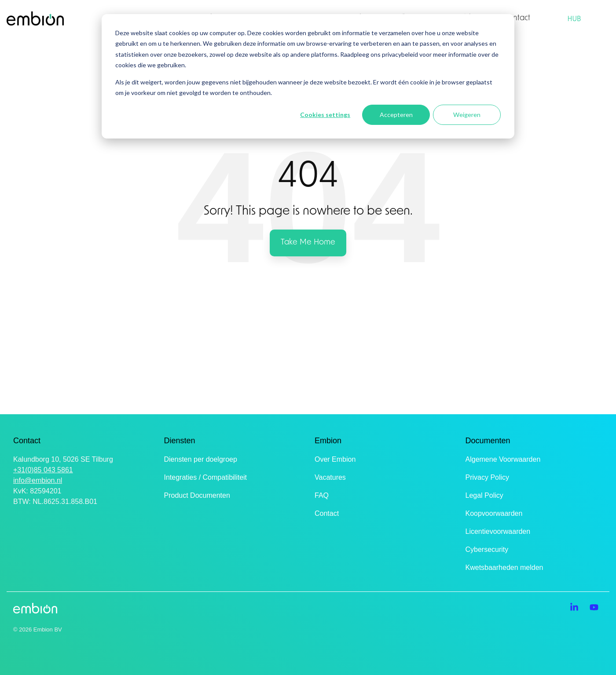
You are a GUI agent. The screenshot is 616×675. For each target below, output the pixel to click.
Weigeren (467, 115)
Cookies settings (325, 115)
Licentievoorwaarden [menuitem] (498, 531)
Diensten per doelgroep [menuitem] (201, 459)
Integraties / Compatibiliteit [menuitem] (206, 477)
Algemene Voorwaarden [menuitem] (503, 459)
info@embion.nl (38, 480)
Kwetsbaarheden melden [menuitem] (504, 567)
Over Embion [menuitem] (335, 459)
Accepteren (396, 115)
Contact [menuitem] (327, 513)
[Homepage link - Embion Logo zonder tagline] (35, 609)
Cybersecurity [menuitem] (487, 549)
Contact (517, 18)
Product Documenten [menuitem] (197, 495)
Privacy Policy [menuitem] (488, 477)
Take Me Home (308, 243)
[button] (575, 608)
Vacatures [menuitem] (330, 477)
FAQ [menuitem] (322, 495)
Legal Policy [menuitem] (484, 495)
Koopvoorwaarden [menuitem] (494, 513)
